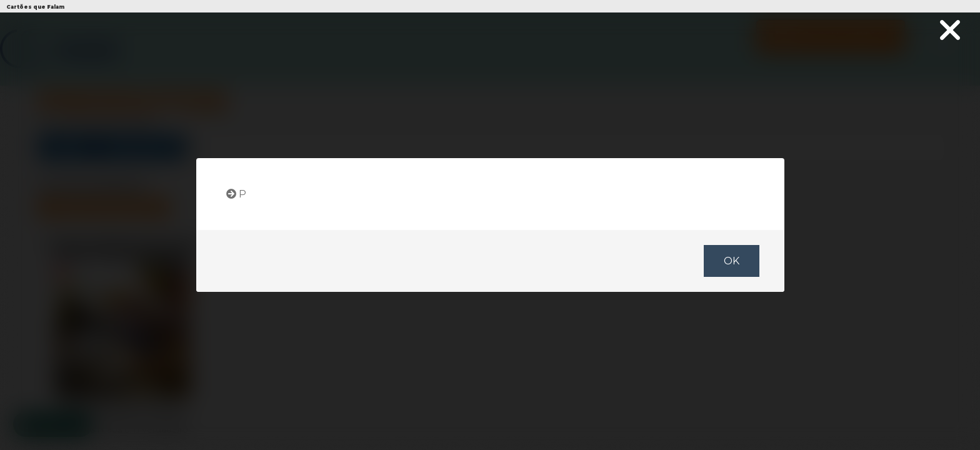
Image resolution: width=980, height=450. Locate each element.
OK (731, 261)
